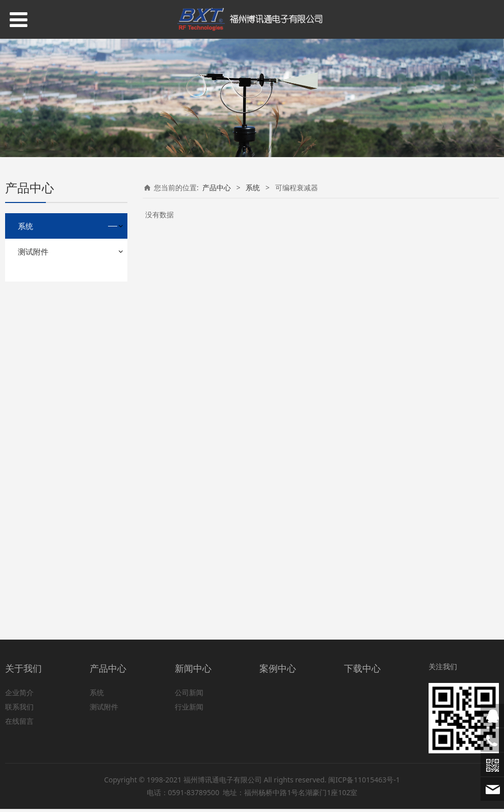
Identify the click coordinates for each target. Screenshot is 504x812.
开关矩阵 (40, 514)
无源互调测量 (47, 268)
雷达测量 (40, 448)
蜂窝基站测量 (47, 340)
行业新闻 (189, 710)
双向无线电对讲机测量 (61, 322)
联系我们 (19, 710)
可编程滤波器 (47, 429)
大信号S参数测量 (52, 250)
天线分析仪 (43, 532)
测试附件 (33, 592)
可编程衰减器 (47, 496)
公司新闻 (189, 696)
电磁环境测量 (47, 394)
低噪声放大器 (47, 358)
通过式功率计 (47, 550)
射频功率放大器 (50, 286)
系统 (25, 226)
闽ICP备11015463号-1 (364, 783)
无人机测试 (43, 568)
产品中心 (217, 187)
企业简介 (19, 696)
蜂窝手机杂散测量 (54, 304)
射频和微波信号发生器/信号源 (70, 472)
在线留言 (19, 725)
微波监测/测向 (48, 411)
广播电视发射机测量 (58, 376)
